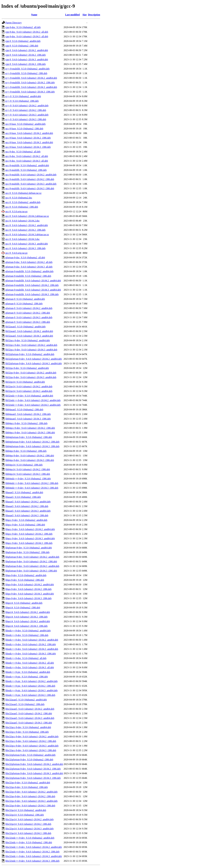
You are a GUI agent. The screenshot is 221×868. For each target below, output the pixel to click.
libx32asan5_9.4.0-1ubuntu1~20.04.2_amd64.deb (30, 709)
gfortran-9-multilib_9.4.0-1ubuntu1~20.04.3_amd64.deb (33, 290)
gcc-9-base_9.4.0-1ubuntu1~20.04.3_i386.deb (28, 147)
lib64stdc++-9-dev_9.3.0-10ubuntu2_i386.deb (28, 479)
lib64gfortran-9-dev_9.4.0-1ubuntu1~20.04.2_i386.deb (32, 442)
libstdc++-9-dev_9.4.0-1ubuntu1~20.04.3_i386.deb (31, 654)
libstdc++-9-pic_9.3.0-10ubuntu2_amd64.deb (28, 672)
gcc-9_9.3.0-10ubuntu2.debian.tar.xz (23, 193)
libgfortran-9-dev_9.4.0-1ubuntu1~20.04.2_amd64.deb (32, 557)
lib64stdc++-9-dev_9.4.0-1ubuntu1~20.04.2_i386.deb (32, 483)
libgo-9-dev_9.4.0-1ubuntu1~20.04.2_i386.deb (28, 589)
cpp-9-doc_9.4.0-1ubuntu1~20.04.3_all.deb (27, 36)
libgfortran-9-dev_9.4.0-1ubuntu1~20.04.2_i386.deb (31, 561)
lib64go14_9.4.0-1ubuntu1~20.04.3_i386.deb (28, 474)
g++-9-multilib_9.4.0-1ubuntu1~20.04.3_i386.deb (30, 92)
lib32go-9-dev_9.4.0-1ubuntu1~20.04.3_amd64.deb (31, 377)
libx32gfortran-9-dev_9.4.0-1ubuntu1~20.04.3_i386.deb (33, 778)
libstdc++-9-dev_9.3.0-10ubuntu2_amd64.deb (28, 631)
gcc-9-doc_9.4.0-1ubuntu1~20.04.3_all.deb (27, 161)
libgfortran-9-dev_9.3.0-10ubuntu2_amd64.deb (29, 548)
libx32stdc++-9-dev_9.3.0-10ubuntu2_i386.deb (29, 842)
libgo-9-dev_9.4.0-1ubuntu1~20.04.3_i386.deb (28, 598)
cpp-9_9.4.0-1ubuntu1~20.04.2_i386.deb (25, 55)
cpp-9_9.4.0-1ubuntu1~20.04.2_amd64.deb (27, 50)
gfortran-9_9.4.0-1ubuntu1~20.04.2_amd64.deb (29, 308)
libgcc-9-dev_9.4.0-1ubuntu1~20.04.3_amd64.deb (30, 538)
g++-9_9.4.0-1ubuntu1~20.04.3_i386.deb (26, 119)
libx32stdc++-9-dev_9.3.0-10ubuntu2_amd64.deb (30, 838)
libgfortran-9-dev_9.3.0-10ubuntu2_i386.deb (27, 552)
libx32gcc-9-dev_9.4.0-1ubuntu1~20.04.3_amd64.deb (32, 746)
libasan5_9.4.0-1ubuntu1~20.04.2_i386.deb (27, 506)
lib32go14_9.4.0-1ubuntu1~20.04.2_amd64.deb (29, 386)
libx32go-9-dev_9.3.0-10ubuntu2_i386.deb (27, 787)
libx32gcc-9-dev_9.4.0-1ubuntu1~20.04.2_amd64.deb (32, 737)
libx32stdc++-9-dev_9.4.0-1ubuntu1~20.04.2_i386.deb (32, 852)
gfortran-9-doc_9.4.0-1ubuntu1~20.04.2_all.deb (29, 262)
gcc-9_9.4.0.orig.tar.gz (16, 253)
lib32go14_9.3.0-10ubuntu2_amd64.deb (25, 382)
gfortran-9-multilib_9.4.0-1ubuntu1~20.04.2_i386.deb (32, 285)
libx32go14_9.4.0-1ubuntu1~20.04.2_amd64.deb (29, 819)
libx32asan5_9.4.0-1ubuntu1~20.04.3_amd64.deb (30, 718)
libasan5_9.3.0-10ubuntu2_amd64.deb (24, 492)
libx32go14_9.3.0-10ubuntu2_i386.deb (25, 815)
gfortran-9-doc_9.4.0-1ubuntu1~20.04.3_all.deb (29, 267)
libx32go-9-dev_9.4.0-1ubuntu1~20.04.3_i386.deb (30, 806)
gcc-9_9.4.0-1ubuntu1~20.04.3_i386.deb (25, 248)
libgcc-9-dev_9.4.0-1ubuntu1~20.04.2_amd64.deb (30, 529)
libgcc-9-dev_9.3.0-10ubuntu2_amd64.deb (26, 520)
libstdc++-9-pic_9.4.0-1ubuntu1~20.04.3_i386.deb (30, 695)
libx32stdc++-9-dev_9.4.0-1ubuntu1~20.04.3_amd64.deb (34, 856)
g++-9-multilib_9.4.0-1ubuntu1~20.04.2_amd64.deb (31, 78)
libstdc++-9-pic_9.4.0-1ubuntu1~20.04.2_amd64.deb (31, 681)
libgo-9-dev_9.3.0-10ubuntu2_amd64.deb (26, 575)
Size (85, 15)
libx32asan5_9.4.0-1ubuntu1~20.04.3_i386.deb (29, 723)
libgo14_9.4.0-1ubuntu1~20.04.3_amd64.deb (28, 621)
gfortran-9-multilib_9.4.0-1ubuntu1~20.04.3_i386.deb (32, 294)
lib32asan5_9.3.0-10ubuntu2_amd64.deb (25, 327)
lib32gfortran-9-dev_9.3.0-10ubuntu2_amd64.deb (30, 354)
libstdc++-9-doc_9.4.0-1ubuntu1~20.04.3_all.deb (30, 667)
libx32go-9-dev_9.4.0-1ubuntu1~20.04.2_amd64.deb (31, 792)
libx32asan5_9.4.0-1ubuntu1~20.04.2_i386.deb (29, 713)
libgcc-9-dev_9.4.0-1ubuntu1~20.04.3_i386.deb (29, 543)
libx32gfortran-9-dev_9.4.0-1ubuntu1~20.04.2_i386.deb (33, 769)
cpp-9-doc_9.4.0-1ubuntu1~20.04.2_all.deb (27, 32)
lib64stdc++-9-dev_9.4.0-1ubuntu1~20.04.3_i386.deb (32, 488)
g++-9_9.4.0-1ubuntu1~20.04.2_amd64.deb (27, 106)
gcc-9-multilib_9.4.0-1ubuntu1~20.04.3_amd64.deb (31, 184)
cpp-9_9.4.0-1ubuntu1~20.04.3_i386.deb (25, 64)
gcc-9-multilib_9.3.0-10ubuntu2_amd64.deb (27, 165)
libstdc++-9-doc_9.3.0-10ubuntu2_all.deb (26, 658)
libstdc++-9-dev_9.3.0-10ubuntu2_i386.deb (27, 635)
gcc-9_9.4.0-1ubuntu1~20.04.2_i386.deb (25, 230)
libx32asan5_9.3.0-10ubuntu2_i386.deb (25, 704)
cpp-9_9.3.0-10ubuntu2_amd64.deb (23, 41)
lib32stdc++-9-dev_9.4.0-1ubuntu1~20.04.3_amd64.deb (33, 405)
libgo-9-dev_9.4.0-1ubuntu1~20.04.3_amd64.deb (30, 594)
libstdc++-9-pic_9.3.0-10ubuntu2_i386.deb (27, 677)
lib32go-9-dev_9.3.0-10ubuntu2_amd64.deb (27, 368)
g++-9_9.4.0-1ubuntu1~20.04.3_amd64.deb (27, 115)
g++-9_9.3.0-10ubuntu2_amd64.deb (23, 96)
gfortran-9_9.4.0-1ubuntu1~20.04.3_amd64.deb (29, 317)
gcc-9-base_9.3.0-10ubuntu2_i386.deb (24, 129)
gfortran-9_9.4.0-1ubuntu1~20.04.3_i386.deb (28, 322)
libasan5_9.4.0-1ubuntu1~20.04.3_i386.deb (27, 515)
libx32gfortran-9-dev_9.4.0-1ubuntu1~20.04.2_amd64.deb (34, 764)
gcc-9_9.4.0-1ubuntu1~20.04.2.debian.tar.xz (27, 216)
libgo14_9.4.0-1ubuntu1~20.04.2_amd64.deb (28, 612)
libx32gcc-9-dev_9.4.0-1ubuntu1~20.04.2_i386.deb (31, 741)
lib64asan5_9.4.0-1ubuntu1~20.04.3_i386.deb (28, 419)
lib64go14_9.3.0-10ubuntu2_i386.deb (24, 465)
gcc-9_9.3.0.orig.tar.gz (16, 211)
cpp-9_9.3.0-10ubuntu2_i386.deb (22, 46)
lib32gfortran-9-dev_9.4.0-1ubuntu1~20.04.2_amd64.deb (34, 359)
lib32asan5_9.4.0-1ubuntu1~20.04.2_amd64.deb (29, 331)
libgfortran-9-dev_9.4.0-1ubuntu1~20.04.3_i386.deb (31, 571)
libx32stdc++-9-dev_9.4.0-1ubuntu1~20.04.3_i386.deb (32, 861)
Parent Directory (14, 23)
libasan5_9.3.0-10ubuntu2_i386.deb (23, 497)
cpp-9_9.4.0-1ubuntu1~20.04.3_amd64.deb (27, 59)
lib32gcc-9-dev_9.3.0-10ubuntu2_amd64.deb (28, 340)
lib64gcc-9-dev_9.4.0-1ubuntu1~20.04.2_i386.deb (30, 428)
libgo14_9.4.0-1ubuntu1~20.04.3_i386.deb (26, 626)
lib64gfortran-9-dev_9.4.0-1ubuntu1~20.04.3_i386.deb (32, 446)
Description (94, 15)
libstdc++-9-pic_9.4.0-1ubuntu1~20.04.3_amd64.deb (31, 690)
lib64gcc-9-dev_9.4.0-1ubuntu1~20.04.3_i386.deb (30, 433)
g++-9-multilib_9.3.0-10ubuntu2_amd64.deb (27, 69)
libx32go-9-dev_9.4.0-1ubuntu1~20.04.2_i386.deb (30, 796)
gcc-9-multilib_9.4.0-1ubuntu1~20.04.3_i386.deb (30, 188)
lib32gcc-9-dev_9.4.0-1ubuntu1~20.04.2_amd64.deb (31, 345)
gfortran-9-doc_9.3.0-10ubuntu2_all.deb (25, 258)
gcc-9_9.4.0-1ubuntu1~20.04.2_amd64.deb (27, 225)
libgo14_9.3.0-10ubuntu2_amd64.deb (24, 603)
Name (34, 15)
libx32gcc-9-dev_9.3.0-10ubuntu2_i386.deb (27, 732)
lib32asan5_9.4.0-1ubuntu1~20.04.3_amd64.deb (29, 336)
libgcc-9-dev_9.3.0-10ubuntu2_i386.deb (25, 525)
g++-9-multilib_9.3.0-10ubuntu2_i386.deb (26, 73)
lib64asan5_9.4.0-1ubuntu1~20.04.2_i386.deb (28, 414)
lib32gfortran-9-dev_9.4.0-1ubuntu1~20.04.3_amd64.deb (34, 363)
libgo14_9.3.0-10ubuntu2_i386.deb (23, 608)
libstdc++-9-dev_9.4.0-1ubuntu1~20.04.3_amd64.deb (32, 649)
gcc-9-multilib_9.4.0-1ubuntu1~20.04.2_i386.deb (30, 179)
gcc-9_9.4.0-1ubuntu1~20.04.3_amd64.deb (27, 244)
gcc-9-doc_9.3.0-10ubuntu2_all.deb (23, 152)
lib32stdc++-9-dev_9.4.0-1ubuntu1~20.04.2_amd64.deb (33, 400)
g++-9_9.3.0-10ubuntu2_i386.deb (22, 101)
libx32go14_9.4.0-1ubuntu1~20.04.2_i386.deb (28, 824)
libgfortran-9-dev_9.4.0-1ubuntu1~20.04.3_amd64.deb (32, 566)
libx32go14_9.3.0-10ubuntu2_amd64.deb (26, 810)
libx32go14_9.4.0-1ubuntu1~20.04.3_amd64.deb (29, 829)
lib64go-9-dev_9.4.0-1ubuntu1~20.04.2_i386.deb (30, 456)
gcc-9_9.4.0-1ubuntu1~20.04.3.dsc (22, 239)
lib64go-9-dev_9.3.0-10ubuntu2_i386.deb (26, 451)
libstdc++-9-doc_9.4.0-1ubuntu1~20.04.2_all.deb (30, 663)
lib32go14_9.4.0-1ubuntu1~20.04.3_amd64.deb (29, 391)
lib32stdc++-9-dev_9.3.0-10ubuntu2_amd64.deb (29, 396)
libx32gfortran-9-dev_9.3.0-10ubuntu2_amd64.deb (30, 755)
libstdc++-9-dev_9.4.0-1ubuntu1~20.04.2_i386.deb (31, 644)
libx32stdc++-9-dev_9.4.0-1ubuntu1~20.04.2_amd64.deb (34, 847)
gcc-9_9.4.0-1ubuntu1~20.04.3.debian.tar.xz (27, 235)
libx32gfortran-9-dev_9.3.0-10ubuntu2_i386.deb (29, 760)
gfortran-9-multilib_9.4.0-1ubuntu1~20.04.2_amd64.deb (33, 281)
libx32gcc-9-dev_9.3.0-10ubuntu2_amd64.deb (28, 727)
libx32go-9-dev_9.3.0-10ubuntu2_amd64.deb (28, 783)
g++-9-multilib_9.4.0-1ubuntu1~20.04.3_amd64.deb (31, 87)
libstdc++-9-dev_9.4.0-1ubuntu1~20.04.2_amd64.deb (32, 640)
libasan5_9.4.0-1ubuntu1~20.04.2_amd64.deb (28, 502)
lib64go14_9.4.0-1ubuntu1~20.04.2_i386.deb (28, 469)
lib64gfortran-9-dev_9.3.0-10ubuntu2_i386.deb (29, 437)
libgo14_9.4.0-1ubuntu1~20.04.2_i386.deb (26, 617)
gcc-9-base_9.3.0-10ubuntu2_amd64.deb (25, 124)
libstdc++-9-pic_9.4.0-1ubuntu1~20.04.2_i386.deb (30, 686)
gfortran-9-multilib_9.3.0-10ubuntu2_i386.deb (28, 276)
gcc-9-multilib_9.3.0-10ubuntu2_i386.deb (26, 170)
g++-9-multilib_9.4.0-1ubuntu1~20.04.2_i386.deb (30, 83)
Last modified (72, 15)
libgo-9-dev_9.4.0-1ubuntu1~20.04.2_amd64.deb (30, 585)
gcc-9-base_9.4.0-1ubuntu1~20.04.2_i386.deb (28, 138)
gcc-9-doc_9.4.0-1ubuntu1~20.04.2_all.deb (27, 156)
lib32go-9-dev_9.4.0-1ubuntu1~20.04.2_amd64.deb (31, 373)
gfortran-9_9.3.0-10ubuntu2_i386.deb (24, 304)
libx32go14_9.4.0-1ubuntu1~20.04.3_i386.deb (28, 833)
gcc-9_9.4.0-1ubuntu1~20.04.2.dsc (22, 221)
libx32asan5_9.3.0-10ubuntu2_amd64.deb (26, 700)
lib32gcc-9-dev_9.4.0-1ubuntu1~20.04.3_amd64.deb (31, 350)
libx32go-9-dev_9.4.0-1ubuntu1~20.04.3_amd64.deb (31, 801)
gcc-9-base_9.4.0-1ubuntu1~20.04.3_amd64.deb (29, 142)
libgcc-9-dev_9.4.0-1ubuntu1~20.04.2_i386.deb (29, 534)
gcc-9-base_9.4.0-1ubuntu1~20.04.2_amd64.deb (29, 133)
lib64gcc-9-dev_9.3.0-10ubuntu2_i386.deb (26, 423)
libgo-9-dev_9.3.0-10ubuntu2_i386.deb (25, 580)
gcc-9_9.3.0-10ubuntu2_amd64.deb (23, 202)
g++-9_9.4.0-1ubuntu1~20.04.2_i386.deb (26, 110)
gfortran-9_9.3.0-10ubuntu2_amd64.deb (25, 299)
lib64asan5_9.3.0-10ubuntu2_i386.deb (24, 410)
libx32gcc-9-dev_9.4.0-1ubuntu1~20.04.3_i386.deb (31, 750)
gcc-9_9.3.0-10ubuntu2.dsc (19, 198)
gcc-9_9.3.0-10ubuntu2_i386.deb (22, 207)
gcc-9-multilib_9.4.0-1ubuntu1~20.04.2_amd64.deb (31, 175)
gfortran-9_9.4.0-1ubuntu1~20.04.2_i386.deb (28, 313)
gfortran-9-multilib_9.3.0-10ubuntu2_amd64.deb (29, 271)
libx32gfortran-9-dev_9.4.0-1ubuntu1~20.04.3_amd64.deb (34, 773)
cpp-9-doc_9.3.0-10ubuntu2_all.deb (23, 27)
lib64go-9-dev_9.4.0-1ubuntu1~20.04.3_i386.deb (30, 460)
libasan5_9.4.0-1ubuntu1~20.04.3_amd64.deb (28, 511)
